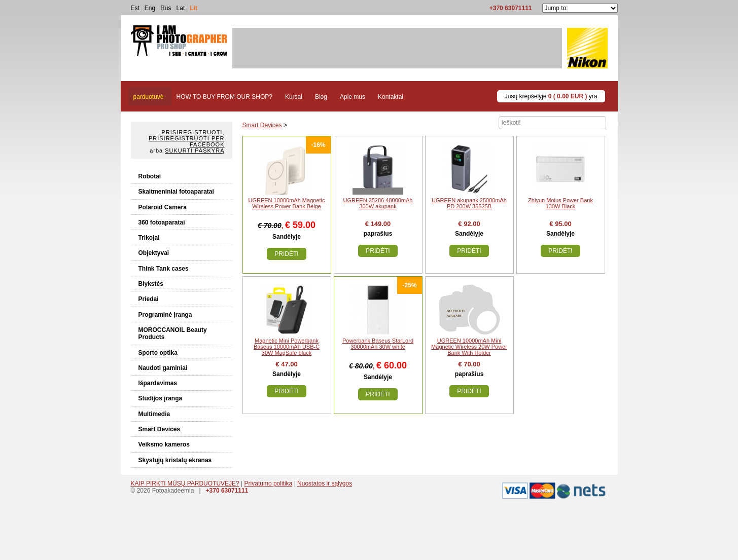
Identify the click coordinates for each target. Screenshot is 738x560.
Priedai (149, 299)
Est (135, 8)
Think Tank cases (164, 269)
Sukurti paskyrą (195, 151)
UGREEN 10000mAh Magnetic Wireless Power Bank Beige (286, 203)
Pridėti (286, 254)
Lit (194, 8)
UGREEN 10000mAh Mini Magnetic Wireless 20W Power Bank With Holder (469, 347)
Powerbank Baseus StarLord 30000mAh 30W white (378, 344)
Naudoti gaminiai (163, 368)
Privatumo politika (269, 483)
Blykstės (151, 284)
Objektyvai (154, 253)
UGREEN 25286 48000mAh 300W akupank (378, 203)
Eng (150, 8)
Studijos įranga (161, 398)
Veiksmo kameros (164, 444)
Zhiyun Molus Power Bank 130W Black (560, 203)
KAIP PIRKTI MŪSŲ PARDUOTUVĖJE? (185, 483)
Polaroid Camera (163, 207)
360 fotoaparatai (162, 222)
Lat (181, 8)
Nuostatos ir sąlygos (325, 483)
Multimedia (154, 414)
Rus (166, 8)
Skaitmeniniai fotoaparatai (176, 192)
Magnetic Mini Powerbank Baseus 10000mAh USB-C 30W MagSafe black (287, 347)
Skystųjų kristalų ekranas (175, 460)
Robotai (150, 176)
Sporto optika (158, 353)
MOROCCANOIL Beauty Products (173, 333)
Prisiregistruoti (192, 132)
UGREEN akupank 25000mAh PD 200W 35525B (469, 203)
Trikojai (149, 238)
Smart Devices (160, 429)
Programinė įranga (165, 315)
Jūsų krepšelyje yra (551, 96)
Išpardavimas (158, 383)
